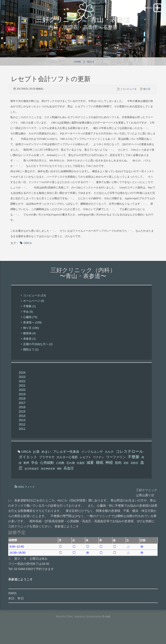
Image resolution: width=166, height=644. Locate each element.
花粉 (126, 473)
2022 (22, 391)
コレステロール (130, 462)
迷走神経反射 (48, 479)
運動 (59, 479)
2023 (22, 387)
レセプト (85, 467)
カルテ (109, 462)
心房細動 (47, 473)
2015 (22, 422)
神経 (109, 473)
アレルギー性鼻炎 (66, 462)
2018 (22, 409)
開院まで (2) (31, 360)
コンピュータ (129, 99)
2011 (22, 439)
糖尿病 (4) (30, 344)
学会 (35, 473)
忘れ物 (71, 473)
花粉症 (134, 473)
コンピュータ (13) (34, 306)
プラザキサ (47, 467)
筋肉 (118, 473)
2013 (22, 430)
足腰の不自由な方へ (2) (38, 354)
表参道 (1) (30, 349)
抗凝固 (81, 473)
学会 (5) (28, 322)
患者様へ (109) (32, 333)
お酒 (36, 462)
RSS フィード (27, 497)
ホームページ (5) (34, 311)
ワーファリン (116, 467)
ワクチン (99, 467)
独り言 (147, 99)
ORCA (28, 253)
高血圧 (69, 478)
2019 (22, 404)
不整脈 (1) (30, 317)
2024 (22, 383)
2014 (22, 426)
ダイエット (28, 467)
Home (77, 72)
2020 (22, 400)
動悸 (26, 473)
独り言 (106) (31, 338)
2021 (22, 396)
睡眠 (100, 473)
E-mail (106, 627)
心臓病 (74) (30, 327)
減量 (90, 473)
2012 (22, 435)
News (90, 72)
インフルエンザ (92, 462)
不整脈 (134, 467)
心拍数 (60, 473)
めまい (46, 462)
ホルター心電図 (67, 467)
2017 (22, 413)
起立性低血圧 (32, 479)
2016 (22, 417)
